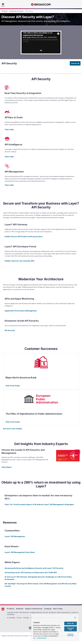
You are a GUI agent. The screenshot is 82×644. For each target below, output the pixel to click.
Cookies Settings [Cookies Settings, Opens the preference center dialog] (70, 635)
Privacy (19, 618)
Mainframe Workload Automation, (18, 636)
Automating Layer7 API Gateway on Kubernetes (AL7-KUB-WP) (31, 573)
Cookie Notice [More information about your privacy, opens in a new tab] (42, 638)
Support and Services (34, 609)
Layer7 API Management (15, 536)
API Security (10, 330)
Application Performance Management (21, 311)
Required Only (71, 629)
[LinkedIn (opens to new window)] (30, 628)
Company (48, 609)
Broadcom (41, 5)
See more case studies (12, 429)
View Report (7, 467)
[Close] (75, 618)
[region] (55, 627)
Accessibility (11, 618)
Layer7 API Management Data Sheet (20, 552)
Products (11, 609)
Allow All (70, 623)
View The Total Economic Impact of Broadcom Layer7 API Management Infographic (39, 504)
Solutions (20, 609)
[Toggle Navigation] (3, 5)
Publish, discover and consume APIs (20, 261)
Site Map (26, 618)
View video (9, 130)
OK (41, 50)
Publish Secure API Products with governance (24, 237)
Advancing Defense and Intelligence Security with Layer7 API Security (34, 568)
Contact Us (75, 63)
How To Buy (58, 609)
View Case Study (13, 386)
